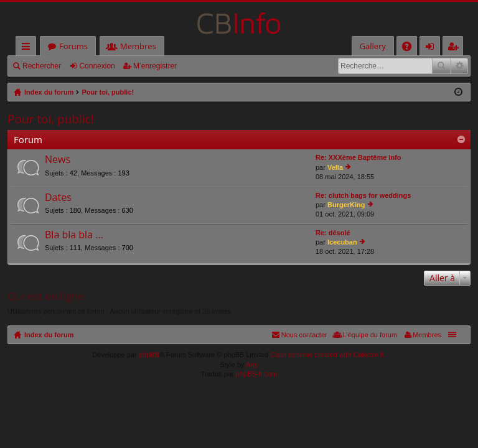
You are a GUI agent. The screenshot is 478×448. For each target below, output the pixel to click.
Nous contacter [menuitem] (304, 335)
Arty (252, 365)
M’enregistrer (155, 66)
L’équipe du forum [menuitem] (370, 335)
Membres (138, 46)
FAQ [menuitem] (411, 48)
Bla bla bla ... (74, 235)
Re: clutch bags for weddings (363, 195)
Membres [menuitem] (427, 335)
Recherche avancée (459, 66)
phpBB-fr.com (257, 374)
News (58, 160)
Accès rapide (28, 48)
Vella (335, 167)
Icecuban (342, 242)
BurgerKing (346, 205)
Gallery (373, 46)
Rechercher (42, 66)
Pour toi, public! (51, 119)
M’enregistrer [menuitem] (456, 48)
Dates (58, 198)
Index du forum (49, 335)
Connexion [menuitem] (433, 48)
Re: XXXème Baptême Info (358, 157)
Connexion (97, 66)
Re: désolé (333, 233)
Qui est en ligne (46, 296)
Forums (73, 46)
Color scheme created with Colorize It (327, 355)
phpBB (149, 355)
